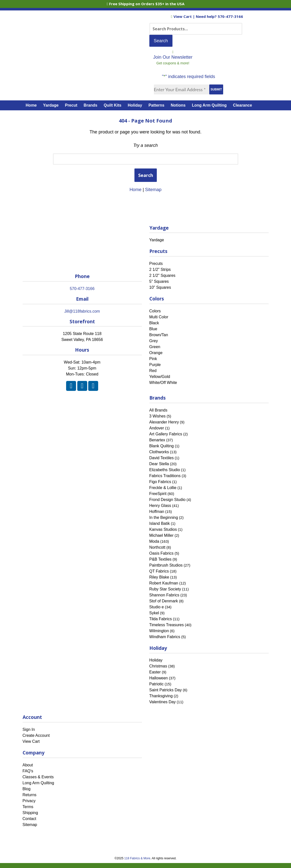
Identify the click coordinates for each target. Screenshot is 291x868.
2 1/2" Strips (160, 269)
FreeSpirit (158, 494)
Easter (155, 672)
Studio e (157, 607)
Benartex (157, 440)
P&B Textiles (161, 559)
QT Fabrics (159, 571)
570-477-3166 (230, 16)
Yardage (51, 105)
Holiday (135, 105)
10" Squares (160, 287)
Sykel (154, 613)
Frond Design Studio (167, 500)
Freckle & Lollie (163, 488)
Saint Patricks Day (166, 690)
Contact (29, 819)
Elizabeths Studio (165, 470)
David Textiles (162, 458)
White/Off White (163, 383)
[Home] (84, 50)
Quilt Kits (112, 105)
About (28, 765)
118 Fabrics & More (137, 858)
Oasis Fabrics (162, 553)
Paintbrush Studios (166, 565)
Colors (155, 311)
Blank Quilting (162, 446)
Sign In (29, 729)
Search (146, 175)
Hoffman (157, 512)
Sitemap (153, 190)
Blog (27, 789)
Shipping (30, 813)
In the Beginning (164, 517)
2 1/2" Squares (162, 275)
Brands (91, 105)
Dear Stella (159, 464)
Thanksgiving (161, 696)
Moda (154, 541)
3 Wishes (158, 416)
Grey (154, 341)
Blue (153, 329)
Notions (178, 105)
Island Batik (160, 523)
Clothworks (159, 452)
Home (31, 105)
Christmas (158, 666)
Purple (155, 365)
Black (154, 323)
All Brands (158, 410)
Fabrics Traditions (165, 476)
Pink (153, 359)
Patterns (156, 105)
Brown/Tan (159, 335)
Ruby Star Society (165, 589)
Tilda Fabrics (161, 619)
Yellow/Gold (160, 377)
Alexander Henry (164, 422)
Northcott (157, 547)
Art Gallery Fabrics (166, 434)
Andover (157, 428)
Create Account (36, 735)
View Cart (182, 16)
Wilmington (159, 631)
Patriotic (157, 684)
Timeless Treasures (167, 625)
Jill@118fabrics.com (82, 311)
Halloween (159, 678)
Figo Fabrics (160, 482)
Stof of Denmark (164, 601)
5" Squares (159, 281)
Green (155, 347)
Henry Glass (160, 506)
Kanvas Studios (163, 529)
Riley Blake (159, 577)
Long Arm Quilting (209, 105)
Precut (71, 105)
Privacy (29, 801)
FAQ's (28, 771)
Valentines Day (163, 702)
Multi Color (159, 317)
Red (153, 371)
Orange (156, 353)
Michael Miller (162, 535)
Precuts (156, 264)
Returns (30, 795)
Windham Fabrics (165, 637)
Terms (28, 807)
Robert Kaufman (164, 583)
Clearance (243, 105)
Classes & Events (38, 777)
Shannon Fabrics (164, 595)
